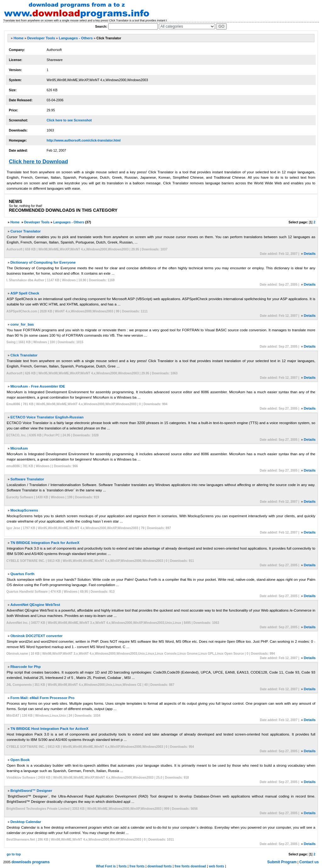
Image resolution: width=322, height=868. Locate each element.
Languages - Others (76, 38)
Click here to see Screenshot (69, 120)
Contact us (309, 862)
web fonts (217, 866)
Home (19, 38)
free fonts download (190, 866)
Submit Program (282, 862)
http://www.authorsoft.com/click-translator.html (83, 140)
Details (310, 254)
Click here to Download (38, 162)
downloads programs (31, 862)
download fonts (160, 866)
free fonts (137, 866)
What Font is (106, 866)
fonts (123, 866)
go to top (14, 854)
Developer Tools (41, 38)
